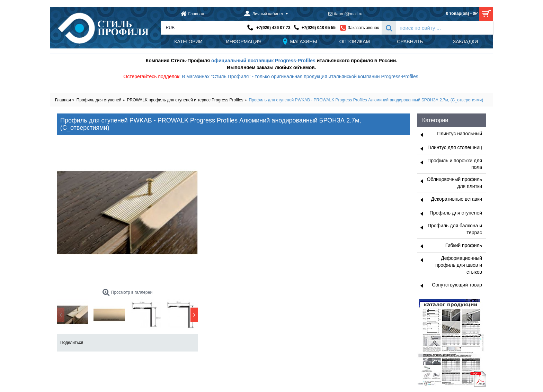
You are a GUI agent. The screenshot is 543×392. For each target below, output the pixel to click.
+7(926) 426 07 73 (273, 28)
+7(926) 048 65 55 (319, 28)
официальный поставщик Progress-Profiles (263, 61)
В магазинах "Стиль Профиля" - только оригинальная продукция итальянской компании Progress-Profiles (300, 76)
